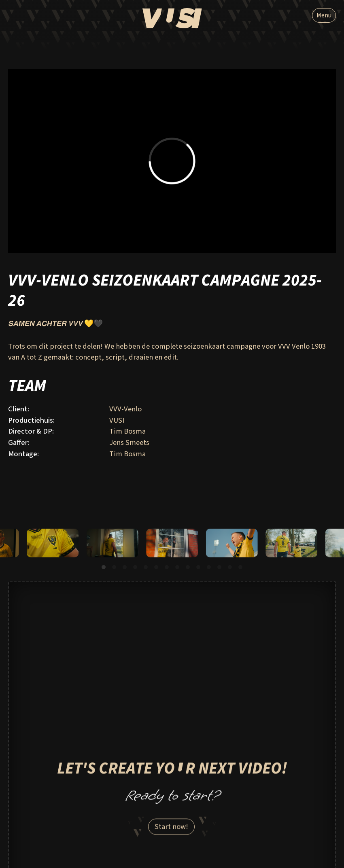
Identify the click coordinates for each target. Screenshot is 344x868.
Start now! (171, 830)
